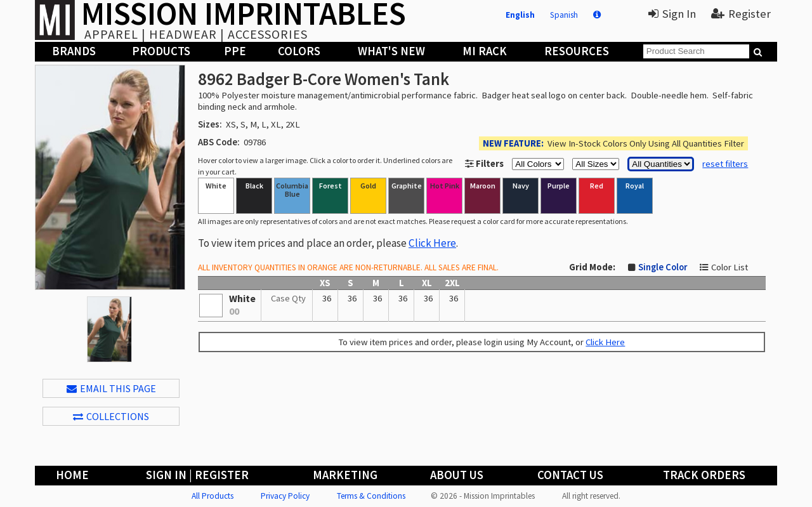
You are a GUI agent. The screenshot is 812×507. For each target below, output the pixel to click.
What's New (391, 51)
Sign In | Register (197, 475)
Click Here (432, 243)
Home (72, 475)
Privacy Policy (285, 496)
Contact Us (570, 475)
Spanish (564, 15)
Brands (74, 51)
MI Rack (485, 51)
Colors (299, 51)
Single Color (663, 267)
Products (161, 51)
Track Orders (704, 475)
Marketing (345, 475)
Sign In (672, 14)
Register (741, 14)
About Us (457, 475)
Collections (111, 416)
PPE (235, 51)
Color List (730, 267)
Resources (577, 51)
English (520, 15)
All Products (213, 496)
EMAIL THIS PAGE (111, 388)
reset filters (725, 164)
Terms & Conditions (371, 496)
